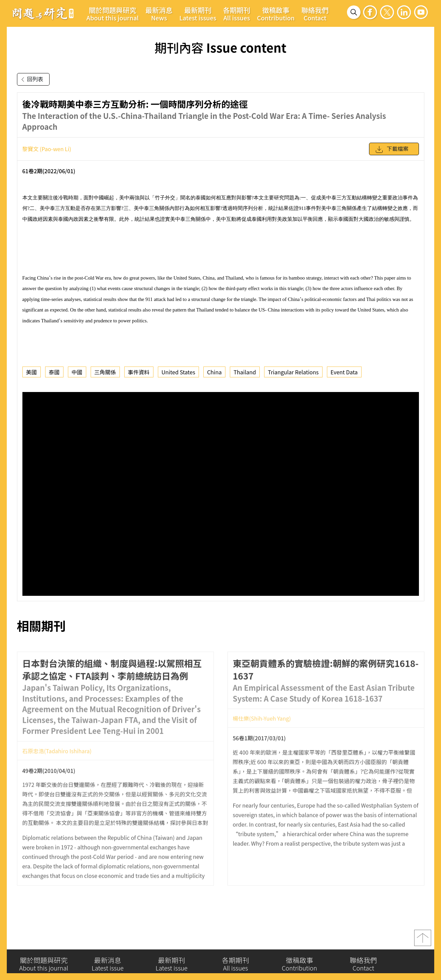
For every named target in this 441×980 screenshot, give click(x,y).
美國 (32, 372)
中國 (77, 372)
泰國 (54, 372)
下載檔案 (392, 149)
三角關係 (105, 372)
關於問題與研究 (113, 14)
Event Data (344, 372)
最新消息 (159, 14)
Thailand (245, 372)
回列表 (31, 79)
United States (178, 372)
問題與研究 (43, 13)
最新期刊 (198, 14)
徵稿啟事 (276, 14)
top (423, 941)
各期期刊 (237, 14)
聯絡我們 (315, 14)
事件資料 (139, 372)
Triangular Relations (293, 372)
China (214, 372)
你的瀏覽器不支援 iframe (221, 494)
